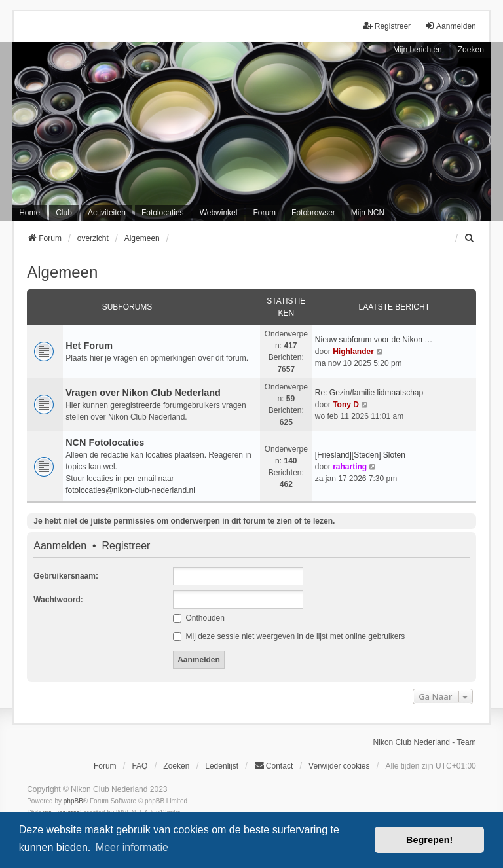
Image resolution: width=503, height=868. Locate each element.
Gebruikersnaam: (66, 576)
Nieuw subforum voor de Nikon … (374, 340)
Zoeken (471, 50)
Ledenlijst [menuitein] (222, 766)
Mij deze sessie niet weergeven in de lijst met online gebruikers (289, 636)
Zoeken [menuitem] (176, 766)
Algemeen (62, 272)
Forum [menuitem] (264, 213)
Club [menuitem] (64, 213)
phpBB (73, 801)
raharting (350, 467)
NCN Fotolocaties (105, 443)
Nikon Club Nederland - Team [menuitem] (425, 742)
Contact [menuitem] (273, 766)
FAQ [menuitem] (140, 766)
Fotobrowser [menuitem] (313, 213)
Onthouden (199, 618)
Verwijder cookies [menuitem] (339, 766)
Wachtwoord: (58, 600)
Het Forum (89, 346)
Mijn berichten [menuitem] (418, 50)
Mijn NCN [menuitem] (368, 213)
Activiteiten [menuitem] (107, 213)
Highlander (353, 352)
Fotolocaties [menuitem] (163, 213)
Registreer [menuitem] (387, 26)
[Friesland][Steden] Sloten (360, 455)
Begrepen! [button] (429, 840)
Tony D (346, 405)
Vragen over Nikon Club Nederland (143, 393)
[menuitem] (470, 238)
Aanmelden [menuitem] (450, 26)
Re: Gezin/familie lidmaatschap (369, 393)
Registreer (126, 546)
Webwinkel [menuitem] (219, 213)
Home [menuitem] (29, 213)
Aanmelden (60, 546)
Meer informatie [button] (132, 847)
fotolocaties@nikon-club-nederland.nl (130, 490)
